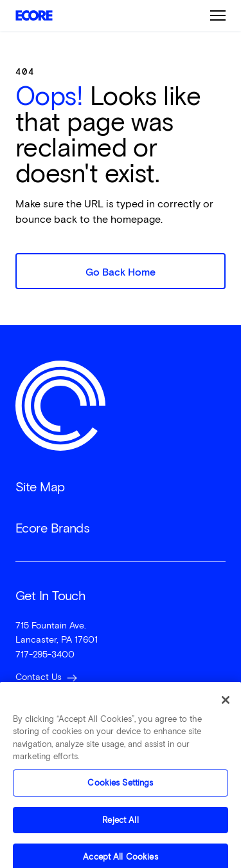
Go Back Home (121, 272)
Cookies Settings (120, 788)
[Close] (226, 705)
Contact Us (39, 677)
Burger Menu (218, 15)
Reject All (120, 825)
